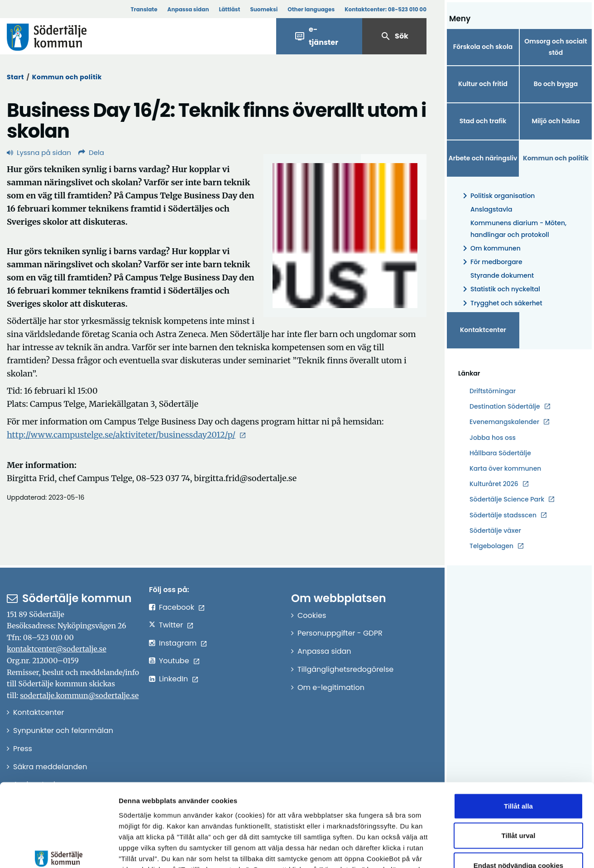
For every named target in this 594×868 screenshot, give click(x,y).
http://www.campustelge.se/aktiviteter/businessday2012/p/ (121, 435)
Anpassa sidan (188, 9)
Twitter (171, 625)
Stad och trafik (483, 121)
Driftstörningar (493, 391)
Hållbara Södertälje (500, 453)
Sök (394, 36)
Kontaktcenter (483, 330)
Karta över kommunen (505, 468)
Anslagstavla (491, 209)
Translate (144, 9)
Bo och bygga (556, 84)
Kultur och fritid (483, 84)
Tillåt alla (518, 739)
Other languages (311, 9)
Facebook (177, 607)
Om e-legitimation (331, 687)
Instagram (178, 643)
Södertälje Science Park (507, 499)
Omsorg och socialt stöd (556, 47)
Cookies (312, 615)
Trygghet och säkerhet (501, 303)
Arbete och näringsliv (483, 158)
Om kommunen (490, 248)
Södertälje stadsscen (503, 515)
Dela (91, 152)
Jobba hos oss (493, 438)
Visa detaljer (496, 850)
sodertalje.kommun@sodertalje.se (79, 695)
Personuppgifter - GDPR (340, 633)
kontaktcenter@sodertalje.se (57, 649)
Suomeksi (264, 9)
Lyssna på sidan (39, 152)
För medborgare (491, 262)
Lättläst (230, 9)
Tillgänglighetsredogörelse (345, 669)
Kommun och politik (67, 77)
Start (15, 77)
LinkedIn (173, 679)
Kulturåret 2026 (494, 484)
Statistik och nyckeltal (500, 289)
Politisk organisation (497, 196)
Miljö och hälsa (556, 121)
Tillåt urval (519, 769)
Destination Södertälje (505, 407)
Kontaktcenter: (386, 9)
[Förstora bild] (345, 236)
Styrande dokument (502, 275)
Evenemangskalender (504, 422)
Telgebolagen (491, 546)
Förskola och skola (483, 47)
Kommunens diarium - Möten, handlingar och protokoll (518, 229)
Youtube (174, 661)
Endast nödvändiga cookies (518, 798)
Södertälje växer (495, 530)
